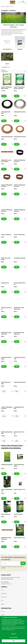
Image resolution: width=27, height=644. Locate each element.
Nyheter (3, 615)
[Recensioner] (19, 2)
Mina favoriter (4, 597)
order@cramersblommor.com (7, 579)
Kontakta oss (4, 594)
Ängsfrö (7, 64)
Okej (13, 641)
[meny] (2, 2)
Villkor (2, 590)
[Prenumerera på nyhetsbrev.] (23, 563)
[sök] (5, 2)
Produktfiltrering (13, 67)
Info (4, 391)
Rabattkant (20, 49)
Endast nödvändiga (13, 637)
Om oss (3, 612)
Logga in (3, 604)
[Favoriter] (22, 2)
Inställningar (13, 634)
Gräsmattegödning (7, 49)
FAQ (2, 600)
